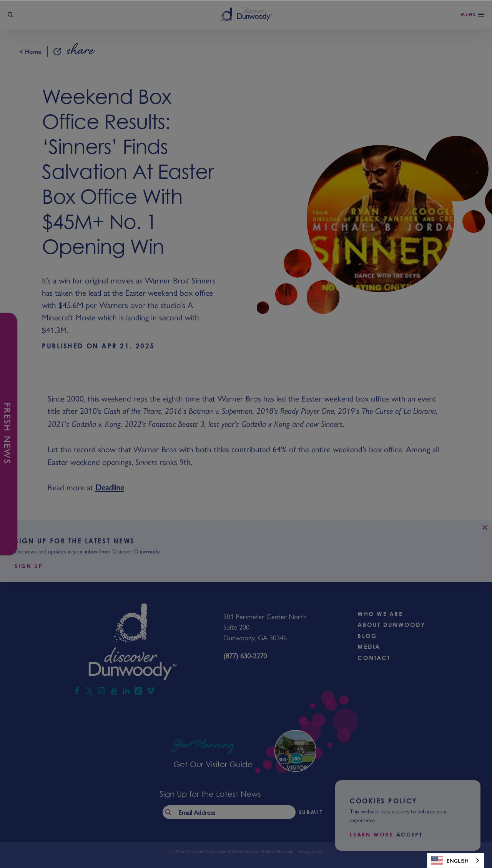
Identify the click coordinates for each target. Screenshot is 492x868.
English (450, 861)
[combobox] (456, 861)
